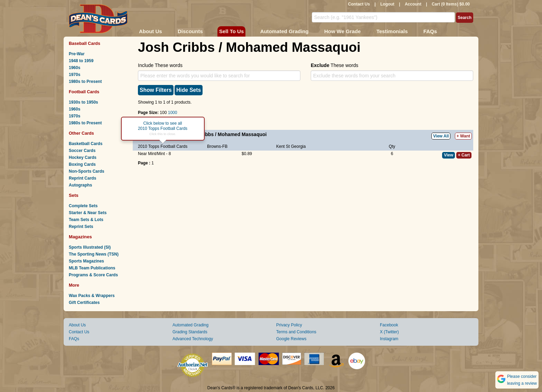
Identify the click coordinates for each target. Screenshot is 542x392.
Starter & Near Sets (88, 213)
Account (413, 4)
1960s (74, 68)
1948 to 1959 (81, 61)
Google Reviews (291, 339)
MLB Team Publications (92, 268)
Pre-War (77, 54)
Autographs (80, 185)
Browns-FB (217, 146)
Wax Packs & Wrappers (92, 296)
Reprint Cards (82, 178)
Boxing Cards (82, 164)
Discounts (190, 31)
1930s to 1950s (83, 102)
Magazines (80, 237)
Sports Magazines (86, 261)
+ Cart (464, 155)
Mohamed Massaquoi (242, 134)
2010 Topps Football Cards (163, 146)
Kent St (283, 146)
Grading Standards (190, 332)
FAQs (430, 31)
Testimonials (392, 31)
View (448, 155)
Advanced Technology (193, 339)
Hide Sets (189, 90)
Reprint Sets (81, 227)
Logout (387, 4)
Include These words (160, 65)
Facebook (389, 325)
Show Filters (156, 90)
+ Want (463, 136)
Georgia (298, 146)
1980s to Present (85, 82)
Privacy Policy (289, 325)
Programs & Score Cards (93, 275)
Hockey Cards (83, 157)
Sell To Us (231, 31)
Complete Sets (83, 206)
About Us (151, 31)
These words (334, 65)
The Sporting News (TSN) (94, 254)
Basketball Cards (86, 144)
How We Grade (343, 31)
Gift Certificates (84, 303)
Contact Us (359, 4)
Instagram (389, 339)
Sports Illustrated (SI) (90, 247)
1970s (74, 75)
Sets (74, 195)
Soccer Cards (82, 151)
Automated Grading (284, 31)
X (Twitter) (389, 332)
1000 (173, 113)
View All (441, 136)
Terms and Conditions (296, 332)
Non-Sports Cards (87, 171)
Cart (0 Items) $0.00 (451, 4)
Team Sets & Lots (86, 220)
